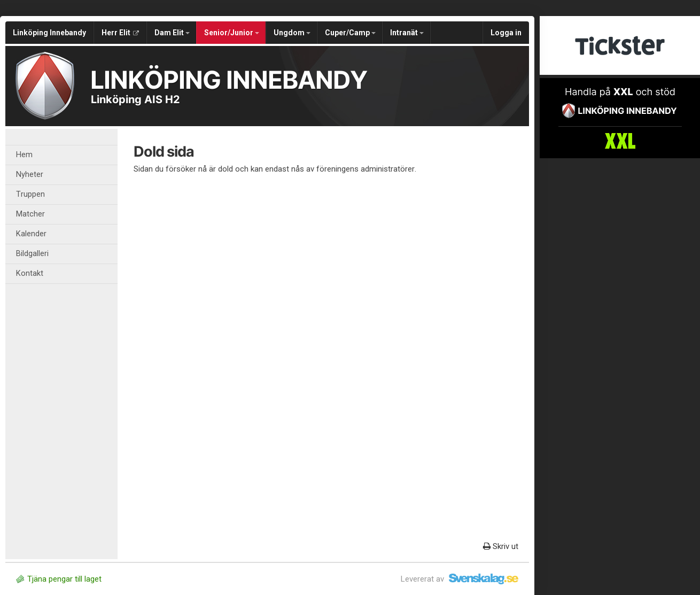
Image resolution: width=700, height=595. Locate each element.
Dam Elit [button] (172, 33)
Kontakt (30, 273)
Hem (24, 155)
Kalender (31, 234)
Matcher (30, 214)
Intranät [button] (407, 33)
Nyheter (30, 175)
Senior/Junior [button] (232, 33)
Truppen (30, 194)
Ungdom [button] (292, 33)
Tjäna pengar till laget (59, 579)
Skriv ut (501, 546)
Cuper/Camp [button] (350, 33)
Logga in (506, 33)
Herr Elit (120, 33)
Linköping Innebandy (49, 33)
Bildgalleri (32, 254)
